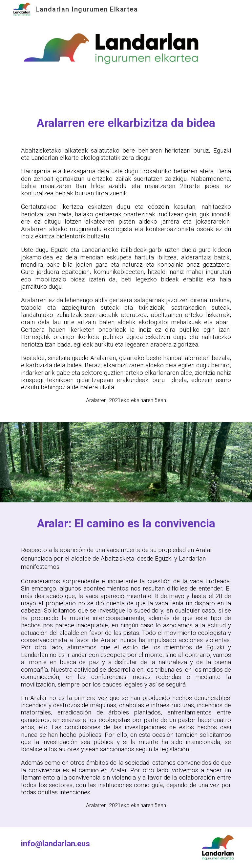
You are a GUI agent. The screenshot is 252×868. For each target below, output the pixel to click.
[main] (126, 123)
